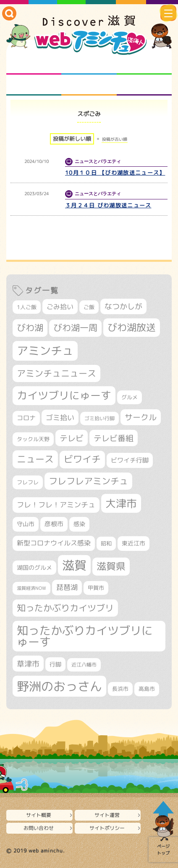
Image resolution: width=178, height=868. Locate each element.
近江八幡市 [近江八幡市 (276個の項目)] (84, 665)
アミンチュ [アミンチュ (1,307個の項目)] (45, 351)
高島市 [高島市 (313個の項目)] (147, 689)
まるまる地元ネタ (34, 85)
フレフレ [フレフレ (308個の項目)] (28, 482)
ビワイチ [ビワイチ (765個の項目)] (82, 459)
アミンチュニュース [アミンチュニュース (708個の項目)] (56, 373)
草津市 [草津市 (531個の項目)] (28, 664)
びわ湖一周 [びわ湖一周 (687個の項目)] (75, 328)
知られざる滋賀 (34, 64)
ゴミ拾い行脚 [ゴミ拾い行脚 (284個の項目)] (99, 418)
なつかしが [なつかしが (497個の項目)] (123, 306)
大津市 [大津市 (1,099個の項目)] (121, 503)
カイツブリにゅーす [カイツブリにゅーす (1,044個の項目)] (64, 395)
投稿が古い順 (115, 139)
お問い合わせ (39, 828)
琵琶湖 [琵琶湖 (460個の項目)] (67, 587)
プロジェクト (89, 85)
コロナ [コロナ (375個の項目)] (26, 418)
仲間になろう (144, 64)
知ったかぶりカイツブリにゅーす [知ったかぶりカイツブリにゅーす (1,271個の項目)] (85, 636)
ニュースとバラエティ (144, 85)
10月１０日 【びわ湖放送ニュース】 (115, 173)
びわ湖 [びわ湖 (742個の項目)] (30, 328)
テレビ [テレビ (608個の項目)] (72, 438)
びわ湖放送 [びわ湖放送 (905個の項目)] (132, 327)
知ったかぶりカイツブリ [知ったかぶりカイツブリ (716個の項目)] (65, 608)
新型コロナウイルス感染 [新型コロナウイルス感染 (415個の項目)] (54, 543)
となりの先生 (89, 64)
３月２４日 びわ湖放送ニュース (108, 205)
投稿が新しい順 (72, 139)
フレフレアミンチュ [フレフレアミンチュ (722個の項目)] (88, 481)
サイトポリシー (107, 828)
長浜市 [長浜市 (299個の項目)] (120, 689)
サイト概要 (39, 815)
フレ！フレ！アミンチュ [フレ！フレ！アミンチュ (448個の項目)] (56, 505)
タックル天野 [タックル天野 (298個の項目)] (33, 439)
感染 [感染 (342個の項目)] (79, 524)
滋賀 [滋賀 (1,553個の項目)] (74, 565)
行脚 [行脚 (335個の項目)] (55, 664)
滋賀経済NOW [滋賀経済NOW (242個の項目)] (31, 588)
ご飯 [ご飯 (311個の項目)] (89, 307)
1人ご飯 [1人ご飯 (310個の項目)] (27, 307)
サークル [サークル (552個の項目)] (141, 417)
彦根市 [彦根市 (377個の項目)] (54, 524)
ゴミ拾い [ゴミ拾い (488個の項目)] (60, 417)
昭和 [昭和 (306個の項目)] (106, 543)
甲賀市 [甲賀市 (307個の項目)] (96, 588)
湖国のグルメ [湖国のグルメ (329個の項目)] (34, 567)
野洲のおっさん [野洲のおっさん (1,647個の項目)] (59, 686)
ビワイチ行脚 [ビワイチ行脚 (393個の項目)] (130, 460)
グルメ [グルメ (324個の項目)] (130, 397)
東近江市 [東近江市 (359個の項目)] (133, 543)
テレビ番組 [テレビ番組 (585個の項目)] (114, 438)
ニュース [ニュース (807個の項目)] (35, 459)
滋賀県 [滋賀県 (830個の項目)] (111, 566)
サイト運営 (107, 815)
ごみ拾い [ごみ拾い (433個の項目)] (60, 306)
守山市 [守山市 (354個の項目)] (26, 524)
